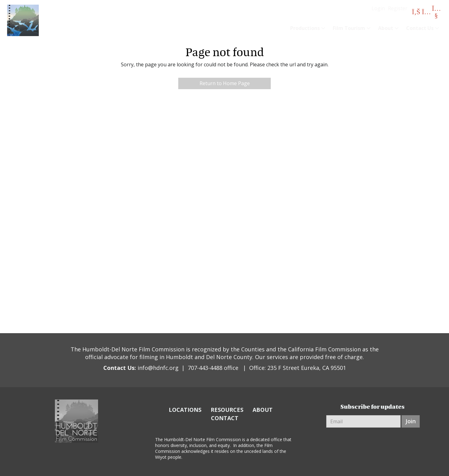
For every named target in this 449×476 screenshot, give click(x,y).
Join (411, 421)
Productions (305, 28)
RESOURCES (227, 410)
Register (398, 8)
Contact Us (420, 28)
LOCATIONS (185, 410)
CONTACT (225, 418)
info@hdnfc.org (158, 368)
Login (378, 8)
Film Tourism (349, 28)
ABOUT (263, 410)
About (386, 28)
